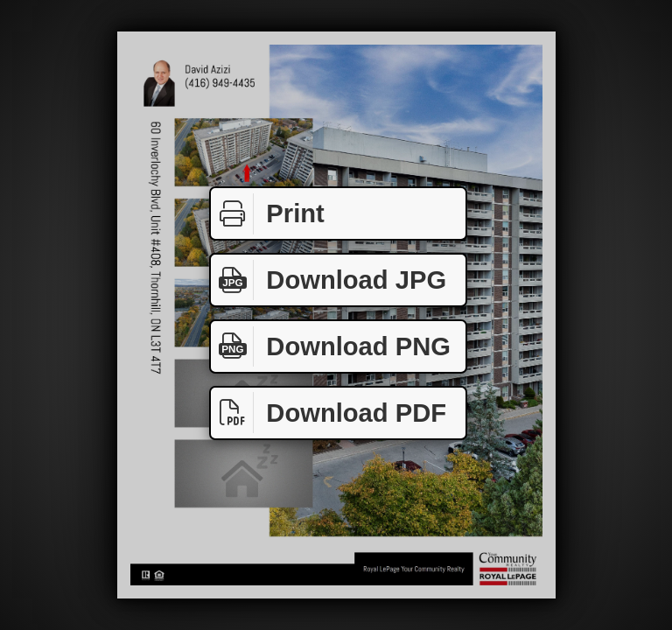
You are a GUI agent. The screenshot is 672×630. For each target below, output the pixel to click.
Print (268, 214)
